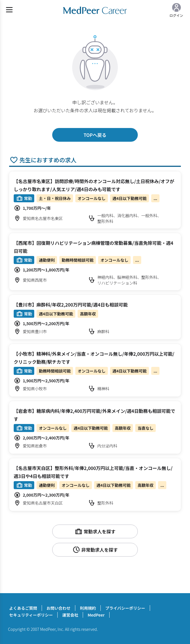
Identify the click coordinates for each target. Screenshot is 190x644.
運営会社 (70, 615)
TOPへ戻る (95, 135)
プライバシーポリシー (125, 608)
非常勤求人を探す (95, 550)
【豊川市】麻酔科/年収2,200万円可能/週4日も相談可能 (71, 305)
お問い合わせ (58, 608)
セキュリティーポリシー (31, 615)
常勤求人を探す (95, 531)
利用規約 (88, 608)
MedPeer (96, 615)
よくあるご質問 (23, 608)
